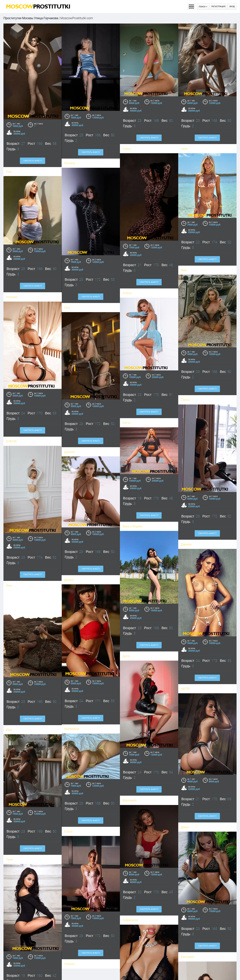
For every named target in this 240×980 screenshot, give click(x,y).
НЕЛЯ (174, 682)
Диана (80, 571)
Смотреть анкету (149, 138)
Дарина (183, 395)
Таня (27, 846)
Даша (173, 818)
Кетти (70, 380)
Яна (20, 578)
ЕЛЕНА (125, 395)
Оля (70, 958)
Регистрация (218, 6)
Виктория (176, 945)
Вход (232, 6)
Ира (26, 719)
